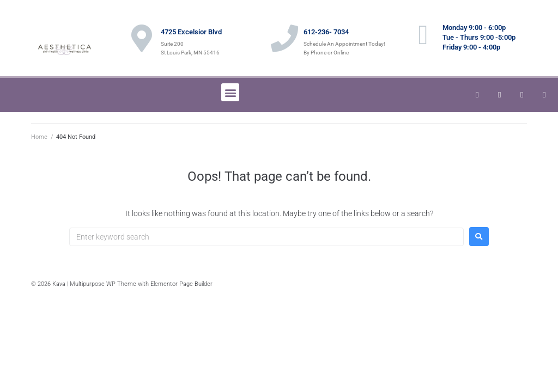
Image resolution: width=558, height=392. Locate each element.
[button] (230, 92)
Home (39, 137)
